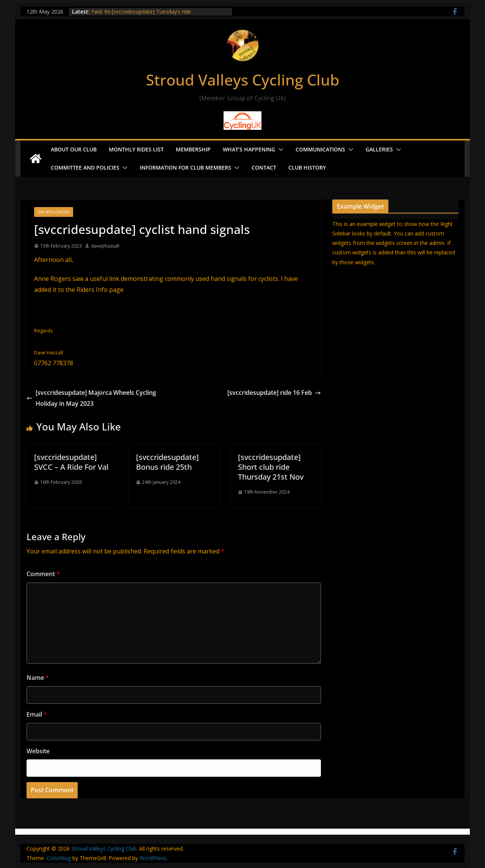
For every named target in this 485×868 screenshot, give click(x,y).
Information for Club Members (185, 168)
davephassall (105, 246)
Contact (264, 168)
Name (38, 678)
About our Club (74, 149)
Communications (320, 149)
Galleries (379, 149)
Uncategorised (54, 212)
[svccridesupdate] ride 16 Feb (274, 393)
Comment (43, 574)
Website (38, 751)
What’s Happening (249, 149)
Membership (193, 149)
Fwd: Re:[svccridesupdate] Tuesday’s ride (141, 12)
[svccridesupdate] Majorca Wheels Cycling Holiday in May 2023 (91, 398)
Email (37, 714)
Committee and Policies (85, 168)
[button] (279, 150)
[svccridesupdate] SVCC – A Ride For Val (71, 462)
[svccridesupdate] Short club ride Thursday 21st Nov (271, 467)
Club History (307, 168)
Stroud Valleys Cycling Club (243, 80)
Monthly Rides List (136, 149)
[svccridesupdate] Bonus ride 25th (167, 462)
